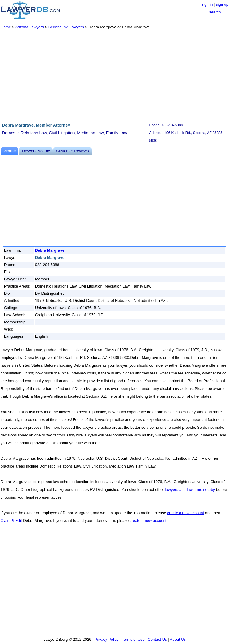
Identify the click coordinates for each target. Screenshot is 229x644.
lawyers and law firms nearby (190, 489)
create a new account (186, 513)
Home (6, 27)
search (215, 12)
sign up (222, 4)
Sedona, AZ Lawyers (67, 27)
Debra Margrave (50, 250)
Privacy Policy (107, 639)
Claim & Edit (11, 521)
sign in (207, 4)
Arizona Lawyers (30, 27)
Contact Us (157, 639)
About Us (178, 639)
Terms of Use (133, 639)
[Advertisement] (114, 77)
